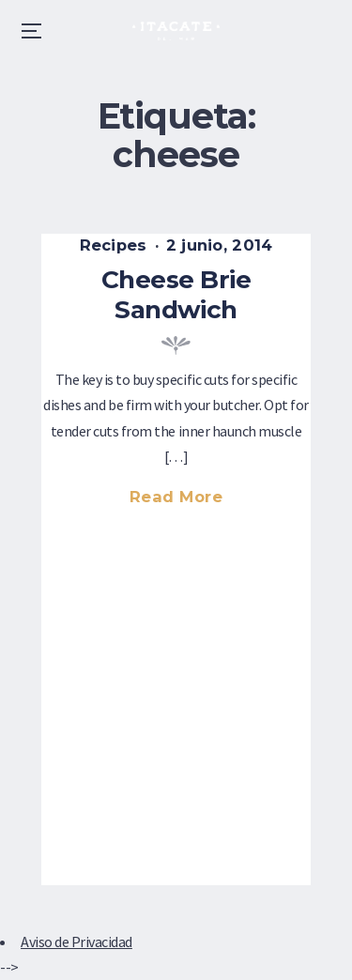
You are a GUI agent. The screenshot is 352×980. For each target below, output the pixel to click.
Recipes (114, 245)
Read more (185, 500)
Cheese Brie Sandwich (176, 295)
